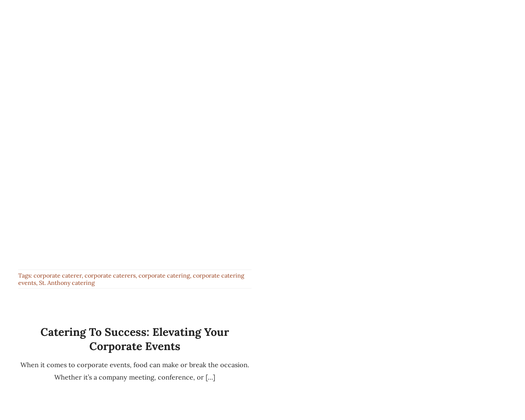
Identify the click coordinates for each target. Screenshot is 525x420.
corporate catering (164, 275)
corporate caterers (110, 275)
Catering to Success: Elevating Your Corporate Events (135, 339)
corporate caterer (58, 275)
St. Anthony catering (67, 283)
